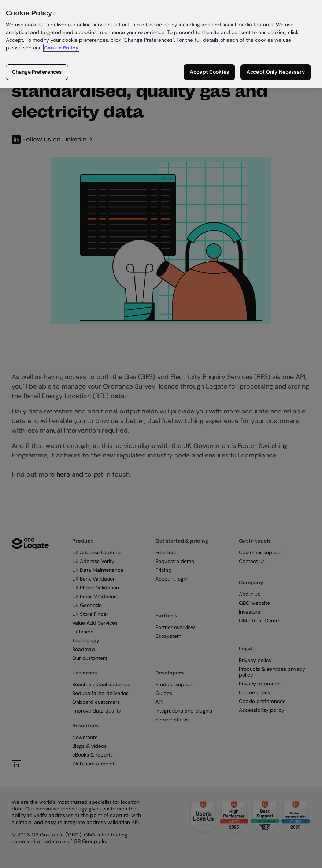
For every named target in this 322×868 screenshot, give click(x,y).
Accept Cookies (209, 72)
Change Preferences (37, 72)
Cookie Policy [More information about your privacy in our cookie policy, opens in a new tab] (61, 48)
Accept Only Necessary (276, 72)
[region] (161, 44)
